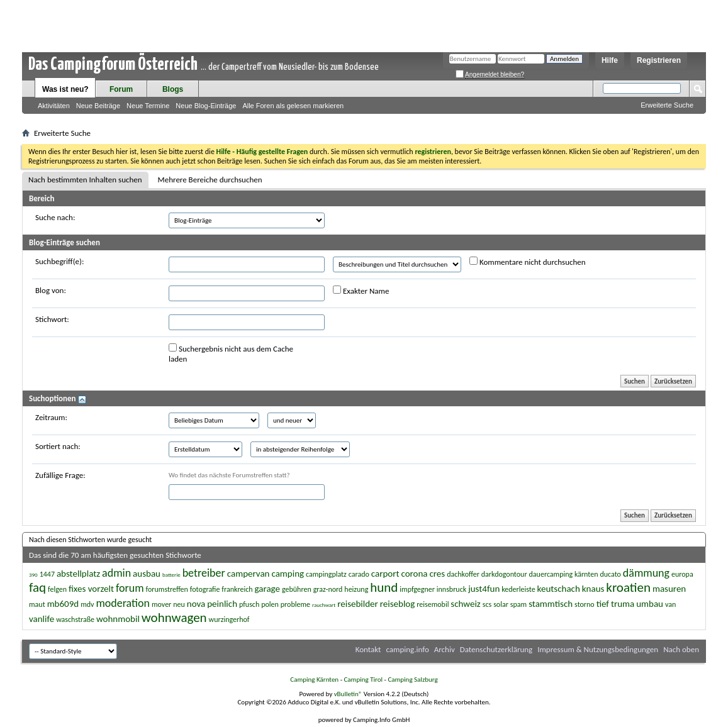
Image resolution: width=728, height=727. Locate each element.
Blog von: (51, 290)
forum (130, 588)
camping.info (407, 649)
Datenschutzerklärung (496, 649)
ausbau (147, 574)
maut (37, 604)
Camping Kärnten (314, 680)
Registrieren (659, 60)
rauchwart (324, 605)
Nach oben (681, 649)
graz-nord (328, 589)
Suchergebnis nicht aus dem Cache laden (231, 353)
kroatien (628, 587)
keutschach (559, 589)
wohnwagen (174, 618)
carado (359, 574)
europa (682, 574)
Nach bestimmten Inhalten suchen (85, 180)
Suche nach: (55, 217)
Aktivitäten (54, 106)
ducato (610, 574)
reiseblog (398, 604)
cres (437, 574)
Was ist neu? (65, 89)
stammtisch (551, 604)
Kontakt (368, 649)
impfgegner (417, 589)
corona (414, 574)
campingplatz (326, 574)
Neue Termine (148, 106)
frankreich (237, 589)
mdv (87, 604)
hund (384, 587)
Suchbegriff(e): (59, 261)
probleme (295, 604)
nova (196, 604)
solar (501, 604)
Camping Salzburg (412, 680)
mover (161, 604)
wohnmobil (118, 619)
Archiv (445, 649)
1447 (47, 574)
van (670, 604)
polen (270, 604)
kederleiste (518, 589)
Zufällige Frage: (60, 475)
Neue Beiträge (98, 106)
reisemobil (433, 604)
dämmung (646, 573)
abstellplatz (78, 574)
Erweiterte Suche (667, 105)
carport (385, 574)
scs (487, 604)
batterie (171, 574)
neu (179, 604)
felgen (57, 589)
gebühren (297, 589)
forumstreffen (167, 589)
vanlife (42, 619)
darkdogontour (504, 574)
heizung (356, 589)
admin (116, 573)
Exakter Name (361, 291)
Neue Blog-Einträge (206, 106)
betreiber (204, 573)
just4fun (484, 589)
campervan (249, 574)
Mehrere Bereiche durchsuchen (210, 180)
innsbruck (451, 589)
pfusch (249, 604)
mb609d (63, 604)
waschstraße (75, 619)
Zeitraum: (51, 417)
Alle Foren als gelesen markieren (293, 106)
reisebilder (358, 604)
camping (288, 574)
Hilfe (610, 60)
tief (603, 604)
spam (518, 604)
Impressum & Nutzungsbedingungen (598, 649)
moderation (123, 603)
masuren (669, 589)
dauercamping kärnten (564, 574)
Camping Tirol (363, 680)
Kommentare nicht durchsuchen (528, 262)
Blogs (173, 89)
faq (37, 587)
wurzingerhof (229, 619)
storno (585, 604)
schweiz (465, 604)
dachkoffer (463, 574)
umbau (650, 604)
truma (623, 604)
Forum (121, 89)
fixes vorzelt (91, 589)
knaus (593, 589)
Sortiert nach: (58, 446)
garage (267, 589)
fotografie (205, 589)
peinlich (222, 604)
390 (33, 574)
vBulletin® (348, 694)
